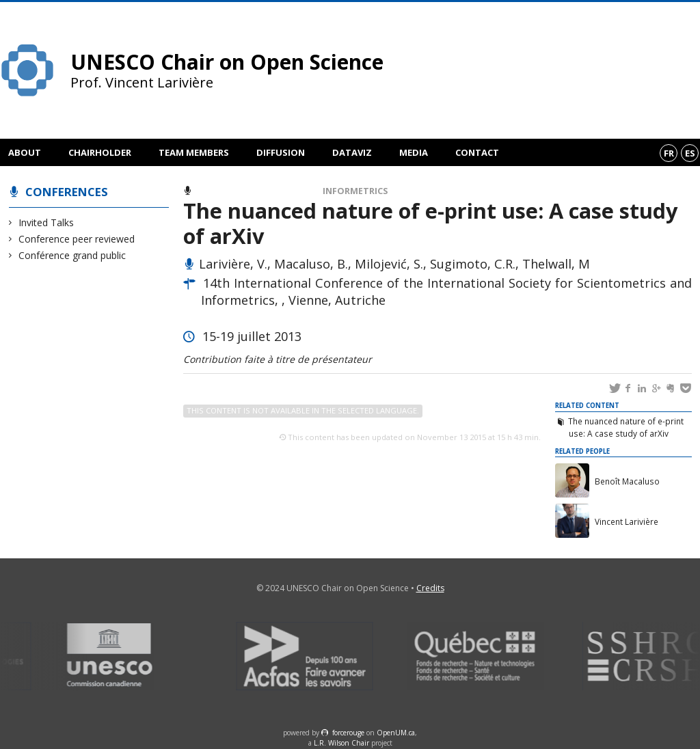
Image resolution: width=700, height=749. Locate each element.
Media (414, 152)
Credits (430, 588)
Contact (477, 152)
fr (669, 153)
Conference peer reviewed (77, 239)
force (348, 733)
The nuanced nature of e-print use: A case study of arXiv (626, 427)
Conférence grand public (72, 255)
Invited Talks (46, 222)
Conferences (67, 192)
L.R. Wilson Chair (341, 743)
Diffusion (281, 152)
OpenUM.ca (396, 733)
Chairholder (100, 152)
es (690, 153)
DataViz (352, 152)
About (25, 152)
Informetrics (355, 191)
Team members (194, 152)
